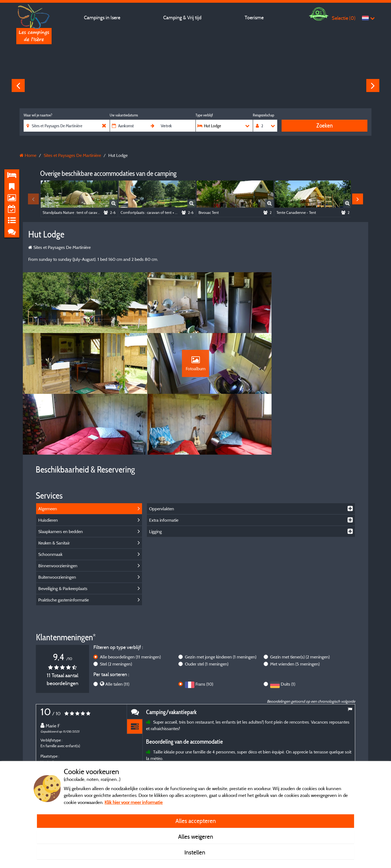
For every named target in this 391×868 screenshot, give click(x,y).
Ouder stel (207, 612)
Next (373, 85)
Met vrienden (295, 612)
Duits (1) (288, 632)
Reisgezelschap (264, 115)
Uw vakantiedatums (124, 115)
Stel (116, 612)
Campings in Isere (102, 18)
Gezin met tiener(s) (300, 605)
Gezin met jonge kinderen (221, 605)
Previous (18, 85)
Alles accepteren (196, 821)
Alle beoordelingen (130, 605)
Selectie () (344, 18)
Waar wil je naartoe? (38, 115)
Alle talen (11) (117, 632)
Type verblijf (204, 115)
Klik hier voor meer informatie (134, 802)
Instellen (195, 852)
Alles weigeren (196, 837)
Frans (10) (204, 632)
